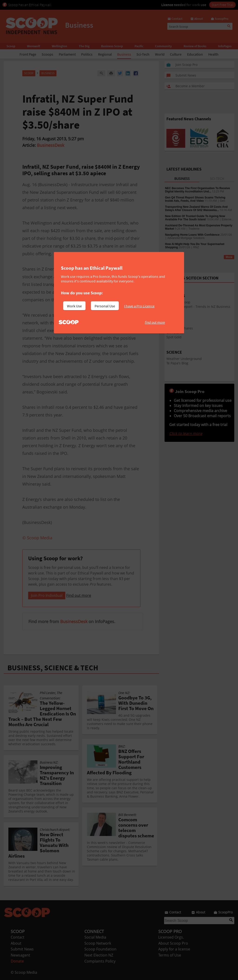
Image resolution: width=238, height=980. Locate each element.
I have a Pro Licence (139, 306)
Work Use (74, 306)
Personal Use (105, 306)
